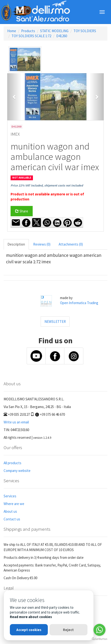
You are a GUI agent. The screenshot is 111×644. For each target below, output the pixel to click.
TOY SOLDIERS (85, 31)
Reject (68, 630)
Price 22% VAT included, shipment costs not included (47, 185)
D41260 (62, 36)
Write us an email (16, 422)
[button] (14, 97)
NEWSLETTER (55, 322)
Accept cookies (29, 630)
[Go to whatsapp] (99, 630)
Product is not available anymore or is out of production (47, 197)
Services (10, 496)
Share (22, 211)
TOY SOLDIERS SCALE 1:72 (31, 36)
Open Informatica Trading (79, 303)
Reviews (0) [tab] (42, 244)
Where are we (14, 504)
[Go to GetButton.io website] (99, 639)
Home (12, 31)
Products (28, 31)
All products (12, 463)
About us (10, 511)
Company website (17, 471)
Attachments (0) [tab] (71, 244)
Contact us (12, 519)
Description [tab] (16, 244)
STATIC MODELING (54, 31)
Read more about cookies (31, 617)
